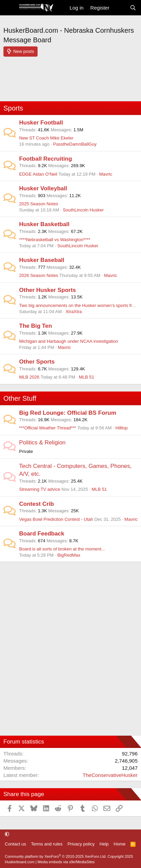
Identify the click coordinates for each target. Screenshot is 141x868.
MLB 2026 (29, 377)
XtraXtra (74, 312)
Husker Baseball (42, 260)
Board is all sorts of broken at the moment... (62, 549)
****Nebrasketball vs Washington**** (55, 240)
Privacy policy (81, 844)
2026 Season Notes (39, 275)
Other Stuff (20, 398)
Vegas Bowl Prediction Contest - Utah (56, 519)
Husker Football (41, 123)
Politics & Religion (42, 443)
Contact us (15, 844)
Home (120, 844)
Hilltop (122, 428)
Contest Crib (37, 504)
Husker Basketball (44, 224)
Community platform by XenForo (56, 856)
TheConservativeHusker (110, 775)
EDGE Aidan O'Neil (38, 174)
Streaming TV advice (40, 489)
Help (104, 844)
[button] (7, 834)
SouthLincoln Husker (83, 210)
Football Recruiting (46, 159)
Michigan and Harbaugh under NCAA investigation (69, 341)
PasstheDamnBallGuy (75, 144)
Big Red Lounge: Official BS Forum (68, 413)
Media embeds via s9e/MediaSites (66, 862)
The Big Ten (36, 326)
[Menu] (9, 8)
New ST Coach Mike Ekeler (46, 138)
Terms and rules (47, 844)
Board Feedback (42, 534)
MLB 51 (87, 377)
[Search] (133, 8)
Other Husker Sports (47, 290)
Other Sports (37, 362)
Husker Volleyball (43, 188)
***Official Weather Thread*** (48, 428)
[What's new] (119, 8)
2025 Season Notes (39, 204)
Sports (13, 108)
